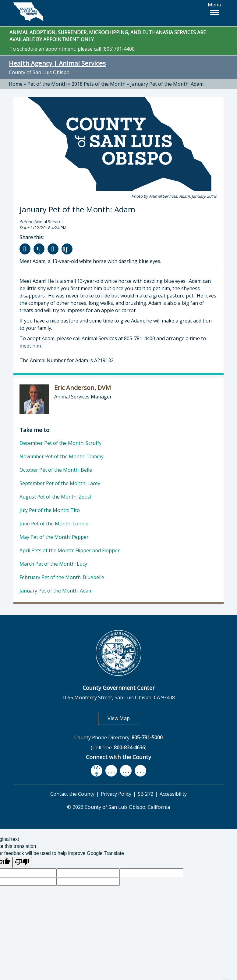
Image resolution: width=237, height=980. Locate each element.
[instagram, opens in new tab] (140, 771)
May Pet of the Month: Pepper (54, 537)
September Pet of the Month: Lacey (60, 483)
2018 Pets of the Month (99, 84)
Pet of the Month (47, 84)
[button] (214, 13)
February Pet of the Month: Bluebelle (62, 577)
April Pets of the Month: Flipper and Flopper (70, 550)
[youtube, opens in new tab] (111, 771)
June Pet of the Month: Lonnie (54, 524)
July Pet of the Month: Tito (50, 510)
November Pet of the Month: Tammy (62, 456)
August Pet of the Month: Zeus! (55, 497)
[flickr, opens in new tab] (126, 771)
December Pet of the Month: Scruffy (60, 443)
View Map (123, 718)
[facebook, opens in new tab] (97, 771)
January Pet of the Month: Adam (167, 84)
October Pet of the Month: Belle (56, 470)
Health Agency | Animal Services (57, 63)
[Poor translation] (22, 863)
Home (16, 84)
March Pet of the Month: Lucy (53, 564)
